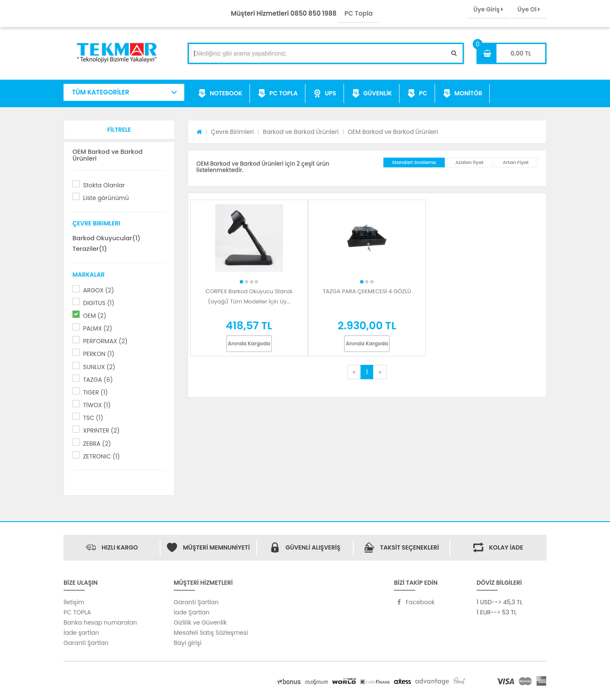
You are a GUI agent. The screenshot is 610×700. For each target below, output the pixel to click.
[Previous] (354, 372)
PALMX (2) (98, 328)
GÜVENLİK (372, 94)
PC (417, 94)
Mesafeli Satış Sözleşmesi (211, 633)
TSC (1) (93, 418)
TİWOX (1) (97, 405)
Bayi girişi (187, 643)
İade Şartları (191, 612)
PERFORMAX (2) (105, 341)
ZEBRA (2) (97, 444)
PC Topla (359, 13)
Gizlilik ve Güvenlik (200, 622)
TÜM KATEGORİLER (101, 92)
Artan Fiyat (516, 162)
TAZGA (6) (98, 380)
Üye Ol (529, 9)
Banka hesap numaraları (100, 622)
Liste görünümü (106, 198)
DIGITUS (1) (99, 303)
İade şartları (81, 633)
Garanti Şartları (86, 643)
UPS (325, 94)
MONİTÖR (463, 94)
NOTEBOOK (220, 94)
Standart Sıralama (414, 162)
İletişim (74, 602)
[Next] (380, 372)
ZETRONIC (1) (101, 456)
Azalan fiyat (469, 162)
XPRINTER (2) (101, 431)
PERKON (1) (99, 354)
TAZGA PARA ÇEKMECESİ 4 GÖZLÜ (367, 291)
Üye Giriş (488, 9)
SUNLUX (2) (99, 367)
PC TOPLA (278, 94)
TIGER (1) (96, 392)
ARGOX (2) (98, 290)
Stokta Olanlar (104, 185)
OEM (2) (95, 316)
